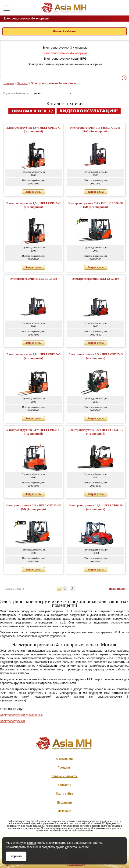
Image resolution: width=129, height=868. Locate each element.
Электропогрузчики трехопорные (21, 715)
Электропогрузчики (12, 721)
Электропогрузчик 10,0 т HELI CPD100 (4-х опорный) (95, 507)
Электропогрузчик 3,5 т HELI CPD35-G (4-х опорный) (96, 432)
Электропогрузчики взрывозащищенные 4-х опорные (65, 64)
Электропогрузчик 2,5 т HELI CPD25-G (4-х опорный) (96, 356)
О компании (65, 759)
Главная (9, 83)
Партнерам (64, 802)
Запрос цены (34, 192)
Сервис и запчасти (64, 776)
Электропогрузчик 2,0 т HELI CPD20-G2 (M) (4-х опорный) (95, 205)
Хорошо (16, 856)
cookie (31, 843)
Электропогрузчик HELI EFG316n (34, 279)
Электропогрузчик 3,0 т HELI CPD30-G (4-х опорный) (34, 432)
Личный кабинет (64, 31)
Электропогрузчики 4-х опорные (65, 53)
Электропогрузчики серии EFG (65, 59)
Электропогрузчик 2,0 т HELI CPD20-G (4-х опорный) (34, 356)
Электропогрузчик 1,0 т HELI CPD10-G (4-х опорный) (34, 129)
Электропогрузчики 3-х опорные (65, 48)
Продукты (64, 768)
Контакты (65, 785)
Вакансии (65, 811)
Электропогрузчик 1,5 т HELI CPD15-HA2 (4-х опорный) (96, 129)
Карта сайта (65, 794)
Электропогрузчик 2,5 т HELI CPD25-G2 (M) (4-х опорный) (33, 507)
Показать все (117, 589)
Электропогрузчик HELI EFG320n (96, 279)
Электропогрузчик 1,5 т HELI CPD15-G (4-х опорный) (34, 205)
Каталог (22, 83)
